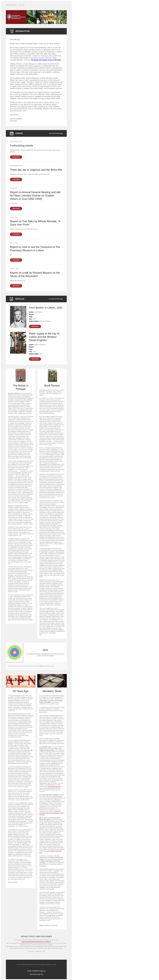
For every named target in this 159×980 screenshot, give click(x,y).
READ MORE (16, 157)
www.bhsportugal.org (36, 974)
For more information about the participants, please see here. (51, 813)
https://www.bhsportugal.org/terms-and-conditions (36, 942)
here (61, 133)
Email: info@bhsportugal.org (36, 971)
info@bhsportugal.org (54, 787)
